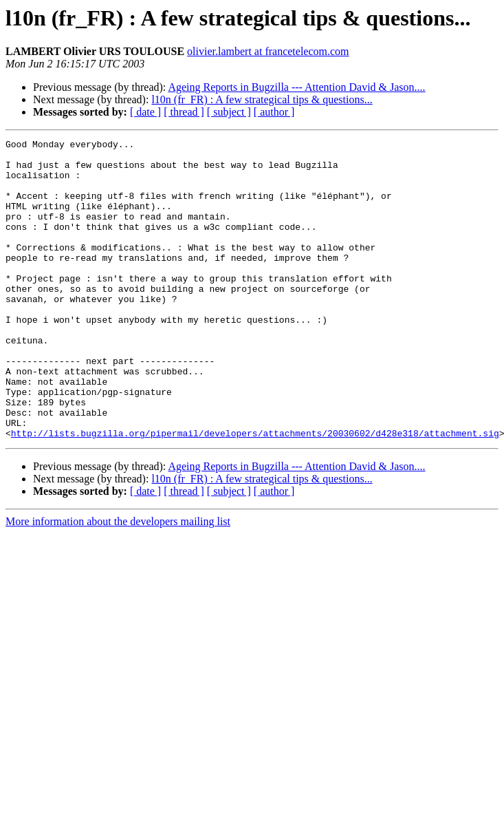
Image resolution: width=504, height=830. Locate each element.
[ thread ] (184, 112)
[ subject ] (229, 112)
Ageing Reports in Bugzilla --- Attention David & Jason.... (296, 87)
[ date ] (145, 112)
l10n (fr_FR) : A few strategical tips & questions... (262, 99)
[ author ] (274, 112)
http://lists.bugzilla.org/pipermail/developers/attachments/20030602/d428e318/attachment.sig (255, 493)
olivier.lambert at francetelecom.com (268, 51)
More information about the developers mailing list (118, 581)
